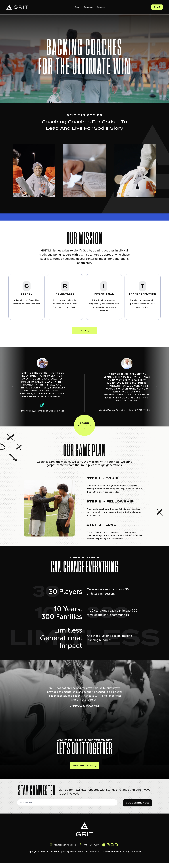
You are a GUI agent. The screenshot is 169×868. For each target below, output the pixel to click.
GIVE (84, 334)
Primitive (116, 857)
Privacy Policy (69, 857)
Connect (101, 7)
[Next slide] (156, 391)
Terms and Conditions (88, 857)
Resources (89, 7)
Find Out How (84, 771)
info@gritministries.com (63, 850)
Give (157, 7)
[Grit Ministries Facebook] (104, 850)
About (78, 7)
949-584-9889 (89, 850)
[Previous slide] (13, 391)
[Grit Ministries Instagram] (109, 850)
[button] (9, 701)
